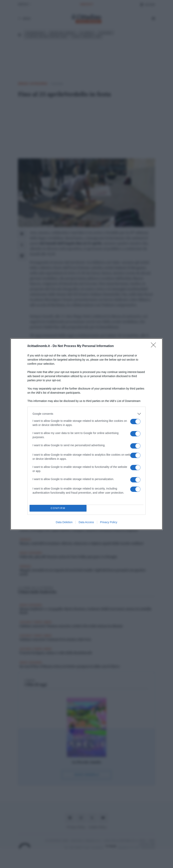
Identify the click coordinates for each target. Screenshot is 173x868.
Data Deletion (64, 522)
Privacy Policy (109, 522)
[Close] (155, 346)
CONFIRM (58, 508)
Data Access (86, 522)
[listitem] (86, 414)
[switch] (135, 422)
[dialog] (86, 434)
